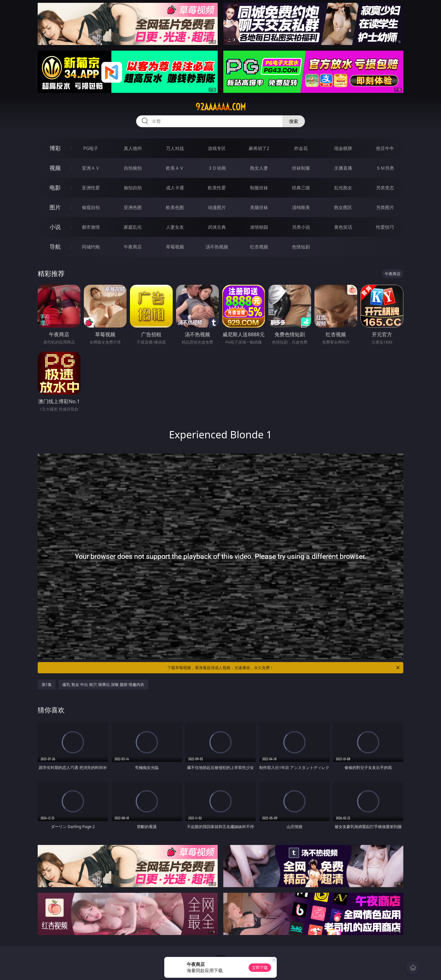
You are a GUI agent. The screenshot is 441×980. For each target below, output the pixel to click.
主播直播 (343, 168)
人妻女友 (175, 227)
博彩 (55, 148)
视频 (55, 168)
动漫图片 (217, 207)
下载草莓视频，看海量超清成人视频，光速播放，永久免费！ (284, 668)
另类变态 (385, 188)
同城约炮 (91, 247)
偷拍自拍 (133, 188)
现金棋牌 (343, 148)
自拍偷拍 (133, 168)
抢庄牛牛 (385, 148)
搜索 (294, 121)
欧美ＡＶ (175, 168)
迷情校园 (259, 227)
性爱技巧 (385, 227)
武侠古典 (217, 227)
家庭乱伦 (133, 227)
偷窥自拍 (91, 207)
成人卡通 (175, 188)
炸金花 (301, 148)
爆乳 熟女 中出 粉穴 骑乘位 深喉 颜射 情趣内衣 (103, 684)
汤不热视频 (217, 247)
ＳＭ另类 (385, 168)
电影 (55, 188)
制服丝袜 (259, 188)
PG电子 (91, 148)
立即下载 (260, 967)
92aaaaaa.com (221, 107)
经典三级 (301, 188)
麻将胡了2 (259, 148)
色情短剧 (301, 247)
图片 (55, 207)
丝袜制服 (301, 168)
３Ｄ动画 (217, 168)
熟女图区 (343, 207)
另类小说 (301, 227)
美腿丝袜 (259, 207)
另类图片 (385, 207)
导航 (55, 247)
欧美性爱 (217, 188)
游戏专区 (217, 148)
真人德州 (133, 148)
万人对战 (175, 148)
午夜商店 (133, 247)
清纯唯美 (301, 207)
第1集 (47, 684)
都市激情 (91, 227)
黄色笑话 (343, 227)
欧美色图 (175, 207)
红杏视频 (259, 247)
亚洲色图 (133, 207)
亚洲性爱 (91, 188)
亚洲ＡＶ (91, 168)
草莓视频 (175, 247)
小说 (55, 227)
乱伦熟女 (343, 188)
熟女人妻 (259, 168)
